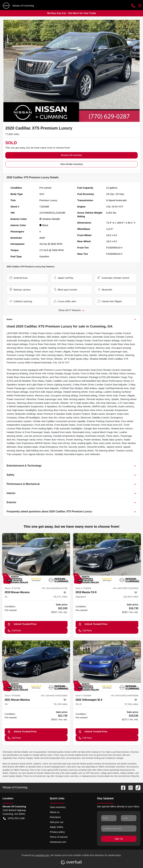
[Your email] (119, 828)
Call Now (14, 631)
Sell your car (57, 822)
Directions (55, 817)
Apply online (57, 827)
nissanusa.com (58, 842)
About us (55, 812)
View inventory (58, 807)
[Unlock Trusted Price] (36, 624)
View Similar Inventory (71, 164)
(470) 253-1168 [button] (14, 818)
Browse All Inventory (72, 155)
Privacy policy (57, 832)
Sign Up (119, 839)
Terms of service (59, 837)
